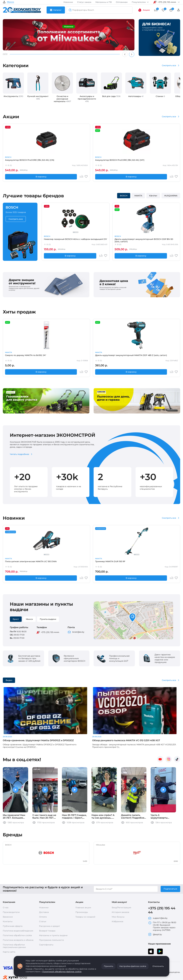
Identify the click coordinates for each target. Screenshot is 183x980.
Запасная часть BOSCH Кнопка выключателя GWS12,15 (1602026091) (89, 356)
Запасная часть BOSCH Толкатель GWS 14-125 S (125, 356)
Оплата (43, 895)
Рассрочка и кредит (50, 905)
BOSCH (8, 157)
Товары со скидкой (85, 895)
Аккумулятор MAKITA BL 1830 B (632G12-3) (90, 161)
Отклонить (158, 966)
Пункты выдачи (48, 619)
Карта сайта (9, 930)
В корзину (14, 177)
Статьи (43, 900)
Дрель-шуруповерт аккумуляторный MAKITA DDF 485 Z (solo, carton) (54, 356)
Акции (144, 10)
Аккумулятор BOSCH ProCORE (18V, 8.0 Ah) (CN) (18, 161)
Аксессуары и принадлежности (87, 99)
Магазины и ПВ (104, 2)
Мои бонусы (118, 895)
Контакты (8, 900)
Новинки (68, 2)
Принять (109, 966)
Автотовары (136, 96)
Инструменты (13, 96)
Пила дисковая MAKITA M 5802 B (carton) (90, 563)
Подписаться (170, 867)
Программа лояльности (52, 918)
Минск (10, 2)
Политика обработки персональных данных (14, 924)
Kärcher (153, 196)
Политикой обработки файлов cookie (62, 972)
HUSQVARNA (171, 196)
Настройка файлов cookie (133, 966)
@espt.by (155, 913)
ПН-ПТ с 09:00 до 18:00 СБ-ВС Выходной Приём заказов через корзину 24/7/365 (162, 905)
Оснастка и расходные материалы (62, 99)
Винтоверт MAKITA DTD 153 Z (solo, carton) (163, 161)
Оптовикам (122, 2)
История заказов (120, 891)
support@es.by (158, 897)
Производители (11, 891)
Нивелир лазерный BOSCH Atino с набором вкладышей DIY (56, 240)
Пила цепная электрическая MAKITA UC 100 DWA (19, 563)
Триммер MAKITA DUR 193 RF (55, 563)
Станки (160, 96)
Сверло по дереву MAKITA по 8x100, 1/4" (19, 356)
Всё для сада (111, 96)
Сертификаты (46, 923)
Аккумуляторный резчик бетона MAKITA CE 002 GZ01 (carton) (127, 161)
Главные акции (83, 886)
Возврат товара (47, 909)
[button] (132, 618)
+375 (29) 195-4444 (50, 632)
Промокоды (82, 891)
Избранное (118, 900)
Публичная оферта (13, 905)
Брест (16, 619)
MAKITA (81, 157)
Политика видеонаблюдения (18, 909)
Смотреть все (169, 65)
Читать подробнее (19, 454)
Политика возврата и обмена (18, 918)
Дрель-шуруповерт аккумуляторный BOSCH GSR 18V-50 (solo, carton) (92, 240)
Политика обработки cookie (17, 914)
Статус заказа (84, 2)
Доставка (44, 891)
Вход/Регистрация (121, 886)
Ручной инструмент (38, 98)
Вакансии (8, 895)
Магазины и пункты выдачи (53, 914)
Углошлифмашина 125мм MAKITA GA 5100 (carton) (162, 563)
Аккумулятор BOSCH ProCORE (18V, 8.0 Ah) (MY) (55, 161)
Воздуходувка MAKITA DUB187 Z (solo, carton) (125, 563)
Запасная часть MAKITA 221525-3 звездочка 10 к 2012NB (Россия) (161, 356)
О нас (6, 886)
